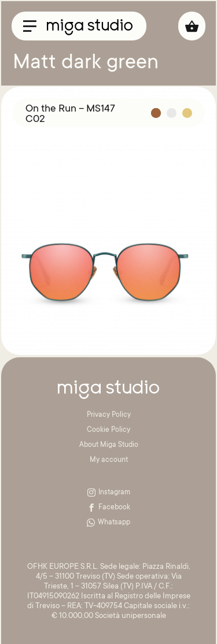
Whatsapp (108, 523)
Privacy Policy (109, 415)
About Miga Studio (109, 445)
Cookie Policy (108, 430)
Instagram (109, 493)
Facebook (109, 508)
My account (109, 460)
